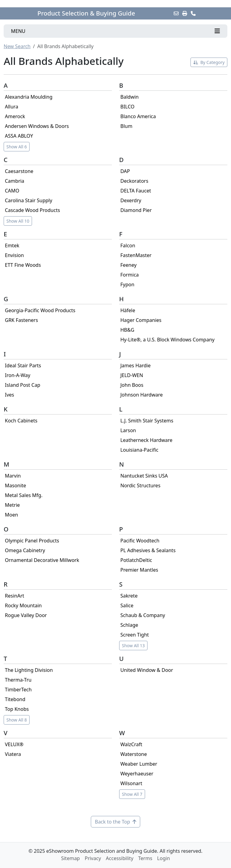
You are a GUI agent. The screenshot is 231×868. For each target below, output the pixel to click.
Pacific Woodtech (140, 541)
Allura (12, 107)
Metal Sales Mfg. (24, 495)
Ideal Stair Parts (23, 365)
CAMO (12, 191)
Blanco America (138, 116)
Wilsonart (131, 783)
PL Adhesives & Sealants (148, 550)
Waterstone (134, 754)
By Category (209, 62)
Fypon (127, 284)
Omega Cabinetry (25, 550)
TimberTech (18, 690)
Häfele (128, 310)
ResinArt (14, 596)
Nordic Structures (140, 485)
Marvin (13, 476)
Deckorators (134, 181)
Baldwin (130, 97)
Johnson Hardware (142, 395)
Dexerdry (131, 200)
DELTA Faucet (136, 191)
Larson (128, 430)
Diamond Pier (136, 210)
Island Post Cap (23, 385)
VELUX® (14, 744)
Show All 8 (17, 720)
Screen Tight (135, 635)
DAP (125, 171)
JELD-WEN (132, 375)
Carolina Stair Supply (28, 200)
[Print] (185, 13)
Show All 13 (133, 646)
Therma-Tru (18, 680)
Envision (14, 255)
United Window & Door (147, 670)
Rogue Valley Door (26, 615)
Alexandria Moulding (29, 97)
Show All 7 (132, 794)
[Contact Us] (193, 13)
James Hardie (135, 365)
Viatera (13, 754)
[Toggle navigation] (116, 31)
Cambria (15, 181)
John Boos (132, 385)
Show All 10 (18, 221)
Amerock (15, 116)
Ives (9, 395)
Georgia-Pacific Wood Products (40, 310)
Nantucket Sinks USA (144, 476)
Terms (145, 858)
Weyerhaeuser (137, 774)
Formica (130, 275)
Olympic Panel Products (32, 541)
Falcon (128, 245)
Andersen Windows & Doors (37, 126)
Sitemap (70, 858)
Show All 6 (17, 147)
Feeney (128, 265)
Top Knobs (17, 709)
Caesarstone (19, 171)
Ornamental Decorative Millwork (42, 560)
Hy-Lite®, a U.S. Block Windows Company (167, 340)
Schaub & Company (143, 615)
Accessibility (119, 858)
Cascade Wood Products (32, 210)
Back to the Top (116, 822)
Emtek (12, 245)
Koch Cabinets (21, 421)
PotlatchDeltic (136, 560)
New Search (17, 46)
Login (164, 858)
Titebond (15, 699)
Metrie (12, 505)
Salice (127, 605)
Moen (11, 515)
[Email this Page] (176, 13)
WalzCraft (131, 744)
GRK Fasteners (21, 320)
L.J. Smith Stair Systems (147, 421)
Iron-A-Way (18, 375)
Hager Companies (141, 320)
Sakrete (129, 596)
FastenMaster (136, 255)
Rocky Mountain (23, 605)
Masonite (16, 485)
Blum (126, 126)
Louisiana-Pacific (139, 450)
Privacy (93, 858)
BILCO (127, 107)
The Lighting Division (29, 670)
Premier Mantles (139, 570)
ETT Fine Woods (23, 265)
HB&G (127, 330)
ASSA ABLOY (19, 136)
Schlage (129, 625)
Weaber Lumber (139, 764)
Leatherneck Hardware (146, 440)
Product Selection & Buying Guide (86, 13)
